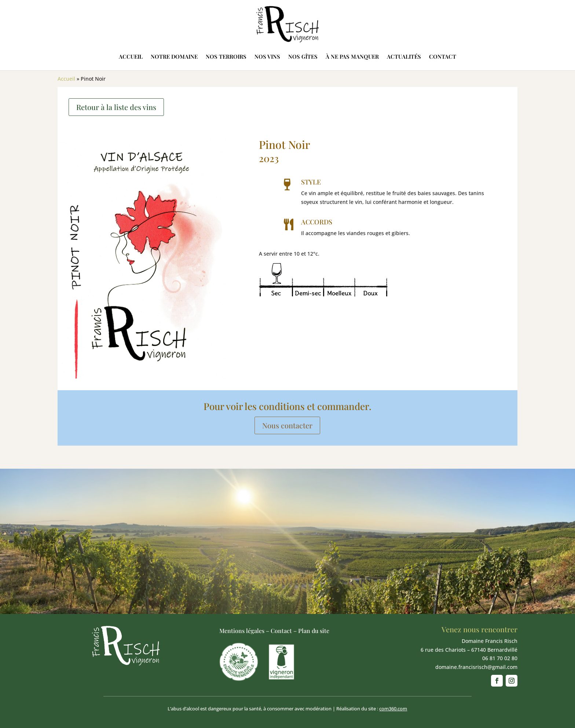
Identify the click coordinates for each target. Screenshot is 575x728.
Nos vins (267, 56)
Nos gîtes (303, 56)
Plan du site (314, 631)
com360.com (393, 709)
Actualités (404, 56)
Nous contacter (287, 425)
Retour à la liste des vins (116, 107)
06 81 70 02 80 (500, 658)
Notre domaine (174, 56)
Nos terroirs (226, 56)
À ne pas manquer (352, 56)
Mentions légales (242, 631)
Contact (443, 56)
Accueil (131, 56)
